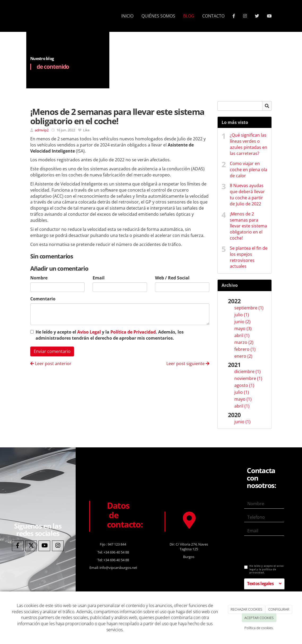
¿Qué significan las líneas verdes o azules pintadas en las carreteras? (249, 144)
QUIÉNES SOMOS (158, 16)
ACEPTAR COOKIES (259, 618)
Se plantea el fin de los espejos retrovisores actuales (249, 257)
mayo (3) (243, 329)
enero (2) (243, 356)
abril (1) (242, 335)
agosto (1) (244, 385)
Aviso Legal (89, 332)
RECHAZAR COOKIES (246, 609)
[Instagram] (58, 546)
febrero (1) (245, 349)
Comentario (43, 299)
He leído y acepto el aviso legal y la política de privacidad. (264, 569)
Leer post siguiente (188, 364)
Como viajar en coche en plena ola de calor (249, 170)
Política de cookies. (259, 628)
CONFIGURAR (279, 609)
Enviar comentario (52, 351)
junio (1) (242, 422)
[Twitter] (31, 546)
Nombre (39, 278)
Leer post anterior (51, 364)
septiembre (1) (249, 308)
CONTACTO (213, 16)
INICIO (127, 16)
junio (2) (242, 322)
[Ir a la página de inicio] (25, 16)
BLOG (189, 16)
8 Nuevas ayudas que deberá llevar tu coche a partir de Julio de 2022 (247, 195)
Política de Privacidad (133, 332)
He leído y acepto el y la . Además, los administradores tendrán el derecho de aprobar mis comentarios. (110, 335)
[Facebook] (18, 546)
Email (99, 278)
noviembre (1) (248, 378)
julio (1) (242, 315)
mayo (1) (243, 399)
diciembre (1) (247, 371)
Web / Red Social (172, 278)
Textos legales (260, 584)
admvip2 (42, 130)
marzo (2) (244, 342)
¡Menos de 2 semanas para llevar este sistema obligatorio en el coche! (248, 226)
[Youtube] (44, 546)
